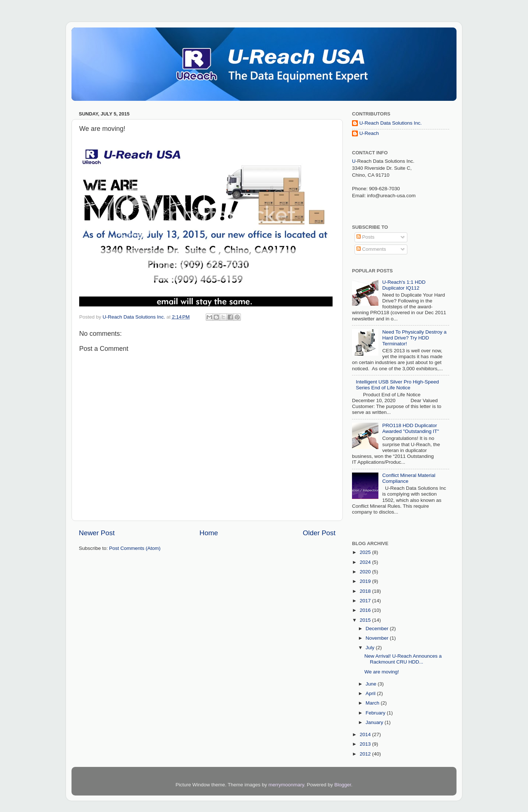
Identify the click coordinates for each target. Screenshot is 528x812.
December (378, 629)
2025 (366, 552)
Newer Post (97, 533)
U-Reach (369, 133)
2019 (366, 581)
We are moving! (382, 672)
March (373, 703)
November (378, 638)
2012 (366, 754)
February (376, 713)
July (371, 648)
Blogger (343, 785)
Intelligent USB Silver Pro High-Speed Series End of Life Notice (397, 385)
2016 (366, 610)
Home (209, 533)
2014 (366, 734)
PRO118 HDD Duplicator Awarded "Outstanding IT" (410, 428)
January (375, 722)
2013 (366, 744)
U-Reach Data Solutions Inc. (390, 123)
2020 (366, 572)
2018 (366, 591)
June (372, 684)
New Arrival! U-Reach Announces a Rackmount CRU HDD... (403, 659)
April (371, 693)
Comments (371, 249)
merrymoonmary (286, 785)
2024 (366, 562)
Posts (366, 237)
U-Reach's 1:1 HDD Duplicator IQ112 (404, 285)
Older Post (319, 533)
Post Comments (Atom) (135, 548)
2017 (366, 601)
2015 (366, 620)
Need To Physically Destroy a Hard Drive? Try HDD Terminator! (414, 338)
